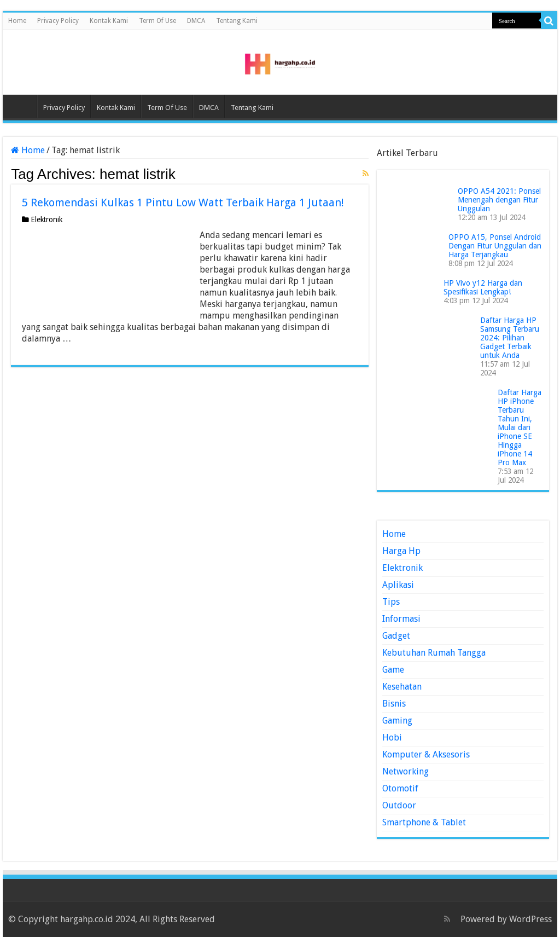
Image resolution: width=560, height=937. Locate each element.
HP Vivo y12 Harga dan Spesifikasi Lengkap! (483, 287)
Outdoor (399, 805)
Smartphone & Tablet (424, 822)
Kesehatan (402, 687)
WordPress (530, 919)
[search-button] (549, 21)
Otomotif (400, 788)
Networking (406, 771)
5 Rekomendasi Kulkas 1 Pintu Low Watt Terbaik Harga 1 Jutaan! (183, 203)
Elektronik (46, 219)
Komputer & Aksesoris (426, 754)
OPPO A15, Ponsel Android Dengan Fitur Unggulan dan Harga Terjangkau (495, 246)
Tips (391, 602)
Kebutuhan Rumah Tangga (434, 653)
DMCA (196, 21)
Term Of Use (157, 21)
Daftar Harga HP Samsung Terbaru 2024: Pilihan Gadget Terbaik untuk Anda (510, 338)
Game (393, 670)
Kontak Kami (109, 21)
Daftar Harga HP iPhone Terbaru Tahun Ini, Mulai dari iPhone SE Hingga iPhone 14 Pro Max (520, 427)
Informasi (401, 619)
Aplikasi (398, 585)
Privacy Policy (58, 21)
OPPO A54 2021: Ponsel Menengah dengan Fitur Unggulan (499, 200)
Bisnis (394, 704)
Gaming (397, 721)
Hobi (392, 738)
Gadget (396, 636)
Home (17, 21)
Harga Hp (401, 551)
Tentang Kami (237, 21)
